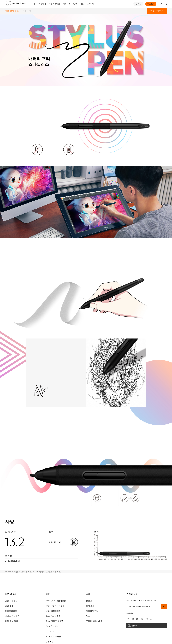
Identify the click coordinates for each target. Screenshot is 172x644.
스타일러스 (27, 572)
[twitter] (142, 604)
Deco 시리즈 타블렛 (54, 607)
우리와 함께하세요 (94, 607)
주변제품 (49, 627)
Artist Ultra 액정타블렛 (56, 586)
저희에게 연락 (92, 597)
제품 (34, 4)
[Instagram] (128, 604)
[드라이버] (90, 4)
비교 (139, 4)
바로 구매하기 (157, 11)
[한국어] (147, 611)
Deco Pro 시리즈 (53, 602)
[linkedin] (147, 604)
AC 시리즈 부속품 (53, 622)
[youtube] (151, 604)
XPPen (8, 572)
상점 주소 (9, 592)
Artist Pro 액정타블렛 (55, 592)
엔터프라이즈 (11, 597)
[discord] (137, 604)
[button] (161, 4)
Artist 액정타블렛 (53, 597)
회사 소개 (90, 592)
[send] (164, 592)
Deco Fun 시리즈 (53, 612)
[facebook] (133, 604)
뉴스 (88, 602)
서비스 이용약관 (12, 602)
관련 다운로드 (11, 586)
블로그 (89, 586)
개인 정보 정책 (12, 607)
